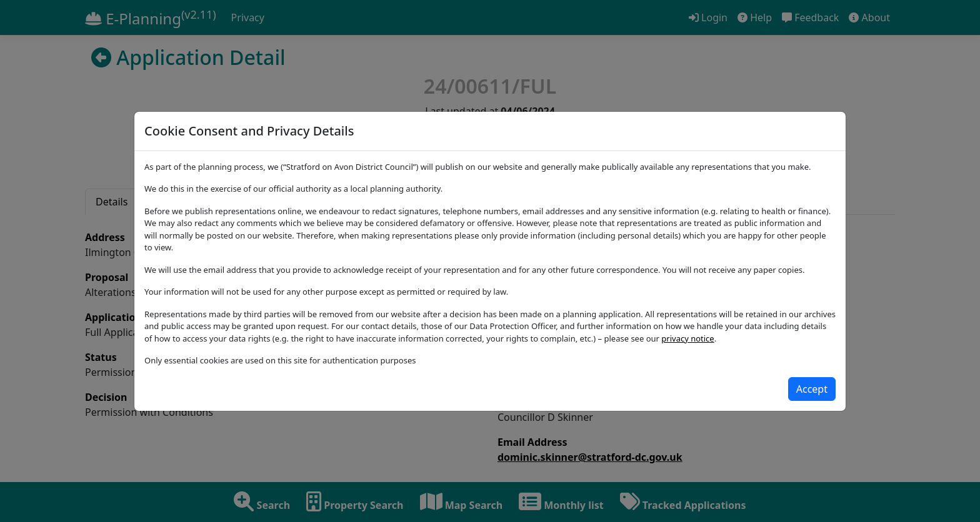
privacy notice (687, 338)
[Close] (812, 389)
